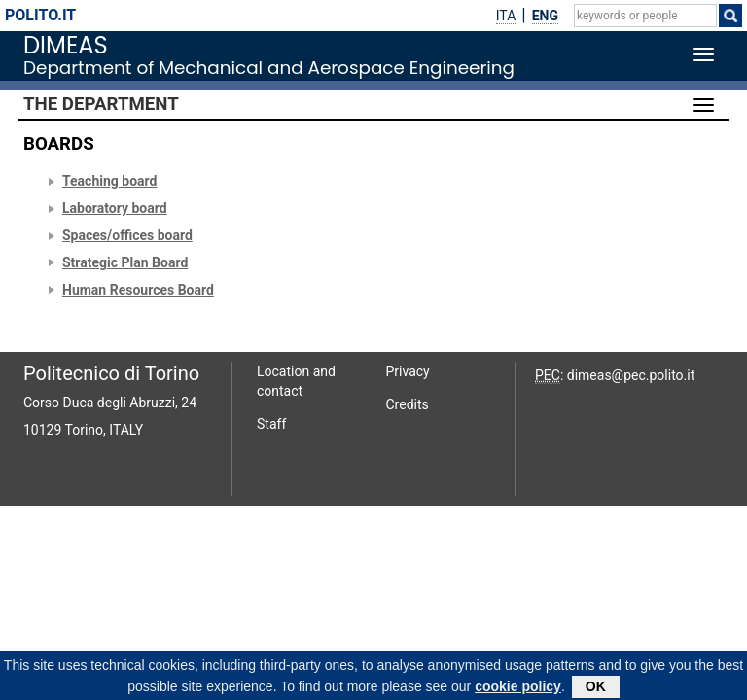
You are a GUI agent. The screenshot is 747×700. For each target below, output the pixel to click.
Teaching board (109, 181)
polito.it (40, 15)
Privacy (408, 371)
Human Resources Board (138, 290)
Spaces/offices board (127, 235)
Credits (408, 404)
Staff (271, 424)
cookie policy (518, 689)
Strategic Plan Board (125, 262)
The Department (101, 104)
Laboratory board (115, 208)
